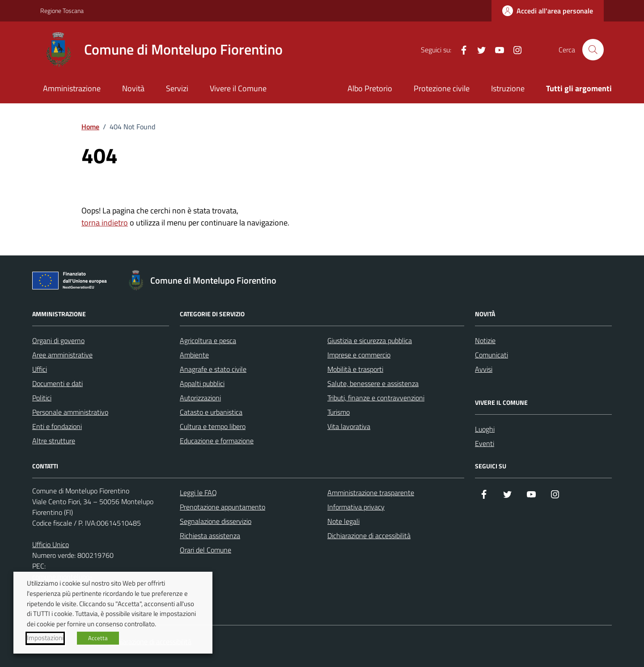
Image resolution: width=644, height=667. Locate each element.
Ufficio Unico (51, 544)
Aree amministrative (62, 355)
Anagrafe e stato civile (213, 369)
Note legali (343, 521)
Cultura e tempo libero (213, 426)
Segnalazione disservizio (216, 521)
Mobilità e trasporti (355, 369)
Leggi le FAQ (198, 493)
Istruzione (508, 88)
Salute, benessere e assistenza (373, 383)
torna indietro (105, 223)
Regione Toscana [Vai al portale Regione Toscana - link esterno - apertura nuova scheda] (62, 11)
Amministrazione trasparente (371, 493)
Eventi (485, 443)
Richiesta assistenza (210, 535)
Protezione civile (442, 88)
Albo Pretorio (370, 88)
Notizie (485, 340)
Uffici (40, 369)
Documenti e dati (57, 383)
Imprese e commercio (359, 355)
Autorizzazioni (200, 398)
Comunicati (491, 355)
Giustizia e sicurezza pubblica (370, 340)
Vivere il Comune (238, 88)
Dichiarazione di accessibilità (369, 535)
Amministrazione (72, 88)
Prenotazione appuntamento (222, 507)
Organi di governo (58, 340)
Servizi (177, 88)
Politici (42, 398)
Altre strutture (54, 441)
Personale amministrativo (70, 412)
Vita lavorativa (349, 426)
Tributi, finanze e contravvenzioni (376, 398)
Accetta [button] (98, 638)
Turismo (339, 412)
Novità (133, 88)
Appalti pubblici (202, 383)
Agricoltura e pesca (208, 340)
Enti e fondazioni (57, 426)
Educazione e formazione (217, 441)
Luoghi (485, 429)
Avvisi (484, 369)
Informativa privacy (356, 507)
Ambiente (194, 355)
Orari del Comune (205, 550)
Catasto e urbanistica (211, 412)
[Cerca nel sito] (593, 50)
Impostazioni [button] (45, 638)
